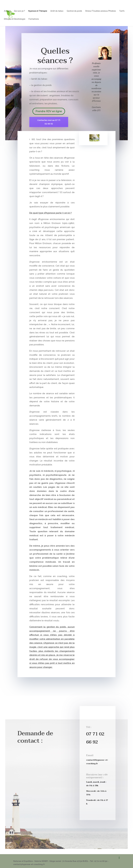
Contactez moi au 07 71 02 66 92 (49, 122)
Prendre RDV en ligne (49, 111)
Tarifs (122, 11)
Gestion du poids (74, 11)
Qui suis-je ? (19, 11)
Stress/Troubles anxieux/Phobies (101, 11)
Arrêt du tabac (57, 11)
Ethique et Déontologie (15, 19)
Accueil (7, 11)
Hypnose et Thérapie (38, 11)
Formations (34, 19)
